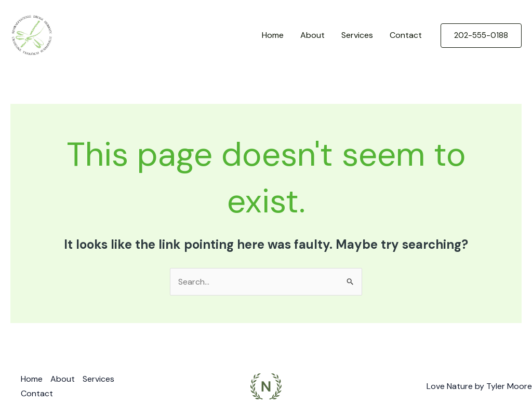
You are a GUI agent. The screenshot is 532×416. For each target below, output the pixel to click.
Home (273, 35)
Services (357, 35)
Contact (406, 35)
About (312, 35)
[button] (481, 36)
